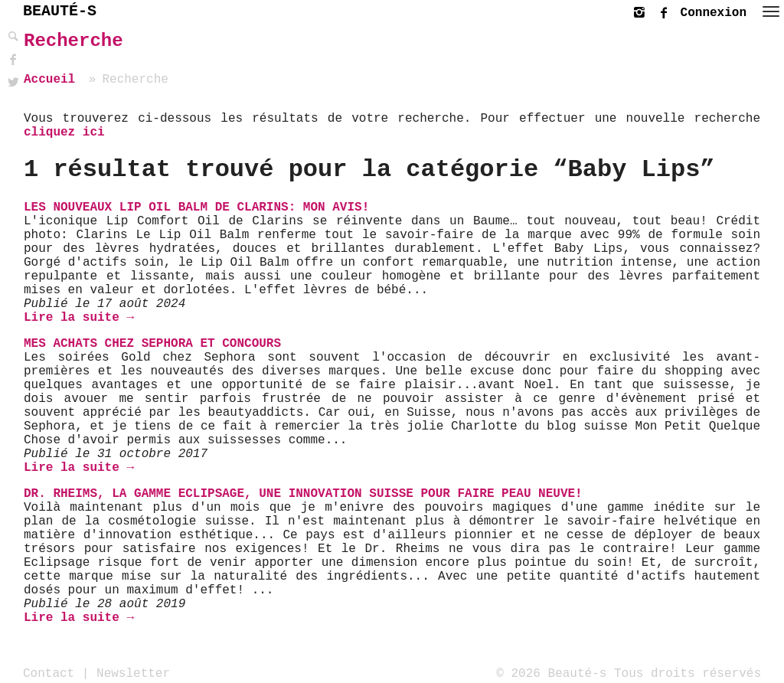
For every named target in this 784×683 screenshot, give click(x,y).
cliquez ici (64, 132)
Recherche (73, 41)
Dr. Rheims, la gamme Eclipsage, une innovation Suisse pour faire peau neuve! (303, 494)
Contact (49, 673)
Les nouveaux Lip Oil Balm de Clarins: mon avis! (196, 208)
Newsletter (133, 673)
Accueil (49, 80)
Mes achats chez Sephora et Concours (152, 344)
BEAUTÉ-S (60, 11)
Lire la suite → (79, 318)
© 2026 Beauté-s (551, 673)
